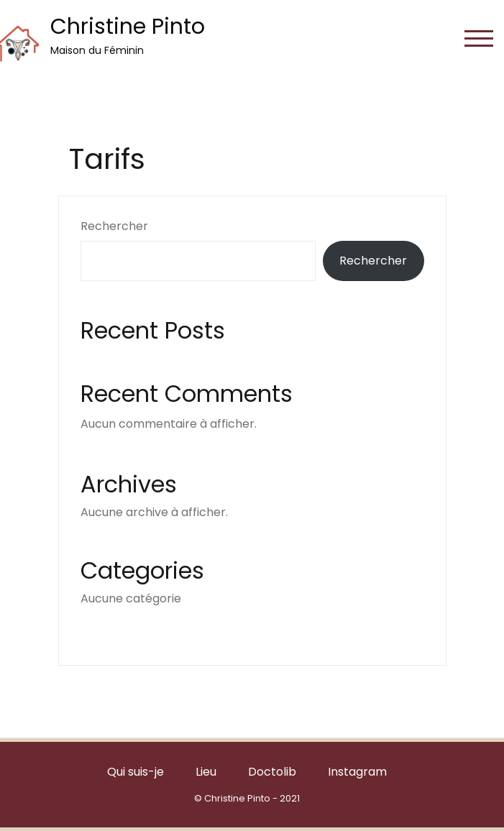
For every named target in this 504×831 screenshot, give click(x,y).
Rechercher (114, 226)
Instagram (357, 772)
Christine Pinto (128, 27)
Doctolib (272, 772)
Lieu (206, 772)
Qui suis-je (136, 772)
